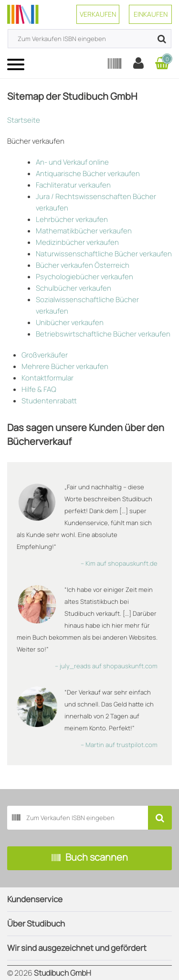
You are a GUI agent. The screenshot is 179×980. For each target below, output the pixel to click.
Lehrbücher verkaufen (72, 219)
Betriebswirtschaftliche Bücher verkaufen (103, 334)
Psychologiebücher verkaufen (84, 277)
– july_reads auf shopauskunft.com (106, 666)
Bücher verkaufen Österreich (83, 265)
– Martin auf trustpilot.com (119, 745)
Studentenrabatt (49, 401)
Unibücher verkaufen (70, 322)
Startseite (24, 120)
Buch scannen (90, 858)
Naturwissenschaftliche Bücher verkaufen (104, 254)
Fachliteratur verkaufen (73, 185)
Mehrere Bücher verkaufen (65, 366)
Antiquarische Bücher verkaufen (88, 174)
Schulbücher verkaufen (74, 288)
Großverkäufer (45, 355)
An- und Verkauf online (72, 162)
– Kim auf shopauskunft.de (119, 563)
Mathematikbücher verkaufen (84, 231)
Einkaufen (151, 14)
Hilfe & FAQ (39, 389)
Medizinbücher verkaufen (77, 242)
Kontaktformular (47, 378)
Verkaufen (98, 14)
